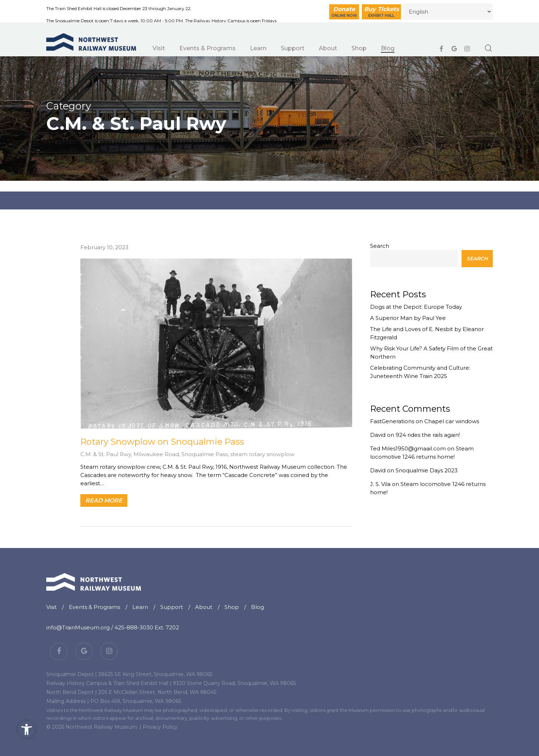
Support (172, 607)
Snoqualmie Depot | (72, 674)
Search (380, 246)
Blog (257, 607)
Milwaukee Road (156, 454)
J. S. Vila (380, 484)
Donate (344, 12)
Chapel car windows (452, 421)
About (204, 607)
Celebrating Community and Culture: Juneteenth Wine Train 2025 (420, 372)
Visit (51, 607)
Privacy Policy (160, 727)
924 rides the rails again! (428, 435)
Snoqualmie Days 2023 (427, 470)
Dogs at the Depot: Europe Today (416, 307)
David (378, 435)
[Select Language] (448, 12)
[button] (27, 729)
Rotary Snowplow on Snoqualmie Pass (162, 442)
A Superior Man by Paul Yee (408, 318)
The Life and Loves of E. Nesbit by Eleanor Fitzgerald (427, 333)
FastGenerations (392, 421)
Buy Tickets (381, 12)
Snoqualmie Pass (205, 454)
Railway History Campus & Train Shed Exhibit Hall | (109, 683)
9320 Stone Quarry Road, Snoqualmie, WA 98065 (234, 683)
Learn (140, 607)
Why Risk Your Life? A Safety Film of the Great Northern (431, 353)
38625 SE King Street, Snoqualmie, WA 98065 (155, 674)
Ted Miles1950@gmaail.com (408, 448)
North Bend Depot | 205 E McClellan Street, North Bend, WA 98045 (131, 692)
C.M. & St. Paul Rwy (106, 454)
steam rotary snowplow (262, 454)
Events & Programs (94, 607)
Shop (232, 607)
